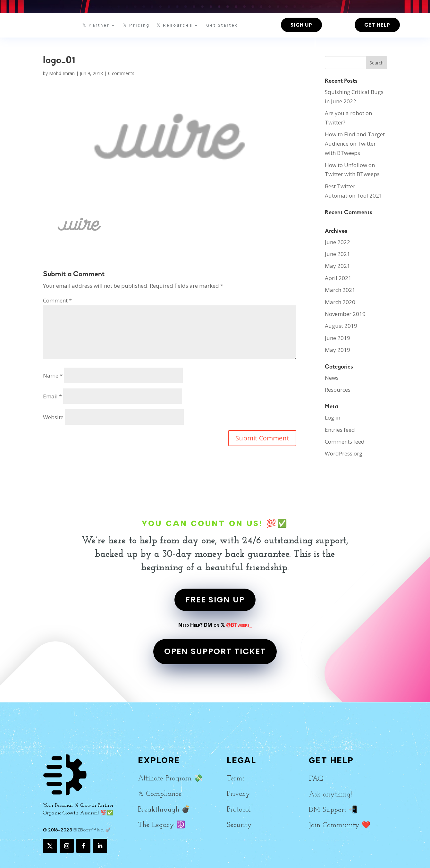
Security (239, 825)
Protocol (239, 810)
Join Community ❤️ (340, 825)
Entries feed (340, 430)
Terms (236, 779)
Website (53, 417)
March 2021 (340, 290)
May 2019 (337, 350)
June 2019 (337, 338)
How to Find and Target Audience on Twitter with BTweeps (355, 144)
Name (53, 375)
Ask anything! (330, 795)
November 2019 (345, 314)
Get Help (377, 25)
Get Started (222, 25)
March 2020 (340, 302)
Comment (57, 300)
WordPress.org (344, 453)
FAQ (316, 779)
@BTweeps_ (239, 625)
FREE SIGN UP (215, 600)
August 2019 (341, 326)
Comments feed (345, 442)
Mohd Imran (62, 73)
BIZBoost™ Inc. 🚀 (92, 830)
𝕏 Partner (96, 25)
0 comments (121, 73)
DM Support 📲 (333, 810)
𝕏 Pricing (136, 25)
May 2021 (337, 266)
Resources (338, 390)
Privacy (238, 794)
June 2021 (337, 254)
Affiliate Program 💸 (170, 779)
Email (52, 396)
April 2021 (338, 278)
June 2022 (337, 242)
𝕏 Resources (175, 25)
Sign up (301, 25)
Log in (333, 417)
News (332, 378)
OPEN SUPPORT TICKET (215, 651)
